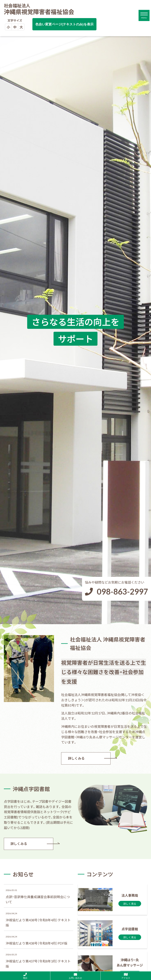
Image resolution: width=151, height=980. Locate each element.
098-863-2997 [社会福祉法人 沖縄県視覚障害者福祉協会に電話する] (122, 591)
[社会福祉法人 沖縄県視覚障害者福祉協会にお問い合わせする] (75, 976)
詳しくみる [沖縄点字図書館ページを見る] (19, 844)
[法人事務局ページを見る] (113, 900)
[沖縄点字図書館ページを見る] (113, 933)
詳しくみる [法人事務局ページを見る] (76, 758)
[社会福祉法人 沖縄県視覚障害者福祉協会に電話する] (25, 976)
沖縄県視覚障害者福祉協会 (39, 9)
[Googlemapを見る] (126, 976)
